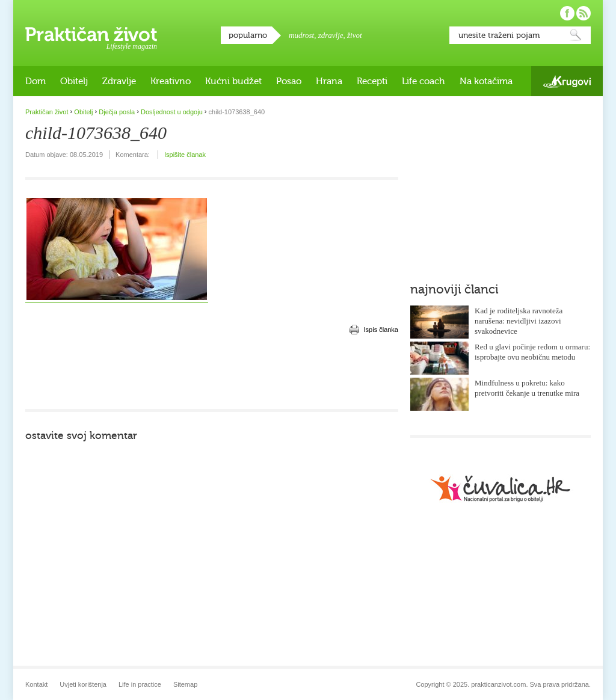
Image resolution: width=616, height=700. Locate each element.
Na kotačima (486, 81)
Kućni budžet (233, 81)
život (355, 35)
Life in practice (140, 684)
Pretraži (576, 35)
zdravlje (331, 35)
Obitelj (74, 81)
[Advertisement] (212, 373)
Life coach (423, 81)
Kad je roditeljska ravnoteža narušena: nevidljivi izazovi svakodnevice (519, 321)
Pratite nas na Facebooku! (567, 13)
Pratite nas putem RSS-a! (584, 13)
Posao (289, 81)
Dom (35, 81)
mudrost (301, 35)
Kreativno (171, 81)
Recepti (372, 81)
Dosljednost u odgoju (172, 112)
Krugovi (567, 81)
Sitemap (185, 684)
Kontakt (36, 684)
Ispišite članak (185, 155)
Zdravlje (119, 81)
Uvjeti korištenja (83, 684)
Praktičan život (91, 34)
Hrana (329, 81)
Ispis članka (381, 330)
